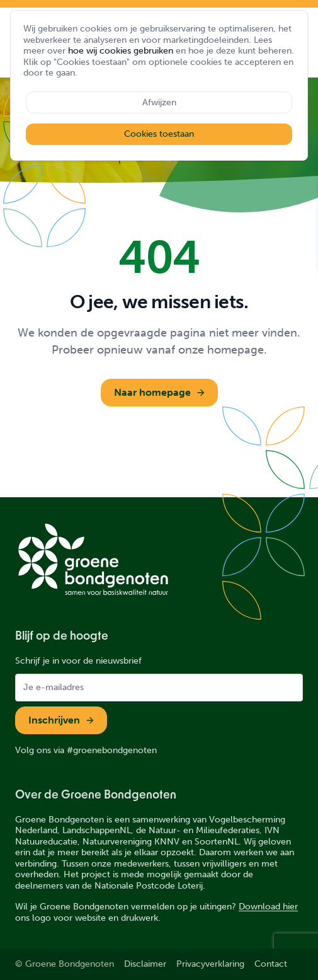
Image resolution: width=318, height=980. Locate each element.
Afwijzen (159, 102)
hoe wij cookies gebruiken (121, 51)
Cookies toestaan (159, 134)
